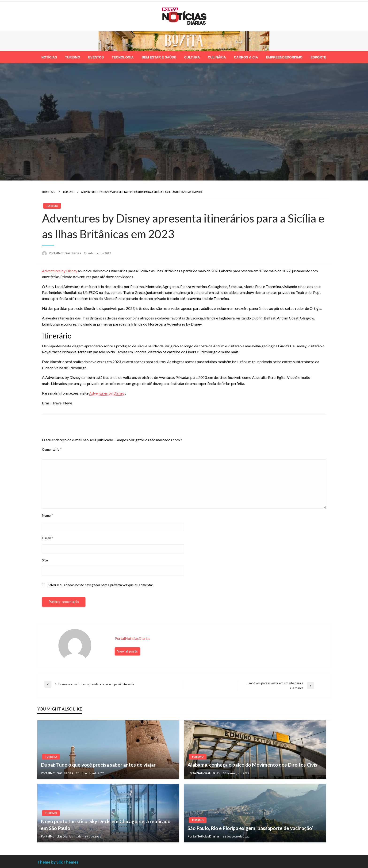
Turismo (73, 57)
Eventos (96, 57)
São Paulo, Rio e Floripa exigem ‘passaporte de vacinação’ (250, 828)
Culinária (217, 57)
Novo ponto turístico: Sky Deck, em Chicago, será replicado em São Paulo (106, 825)
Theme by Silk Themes (58, 862)
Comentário (52, 449)
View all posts (127, 651)
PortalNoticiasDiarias (65, 253)
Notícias (49, 57)
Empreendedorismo (284, 57)
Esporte (318, 57)
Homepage (49, 192)
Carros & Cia (246, 57)
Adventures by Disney (60, 271)
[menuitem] (49, 57)
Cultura (192, 57)
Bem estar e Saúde (159, 57)
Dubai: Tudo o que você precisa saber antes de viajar (98, 765)
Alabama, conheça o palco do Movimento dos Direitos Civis (252, 765)
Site (45, 560)
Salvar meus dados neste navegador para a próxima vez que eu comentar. (101, 585)
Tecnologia (123, 57)
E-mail (48, 538)
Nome (48, 515)
